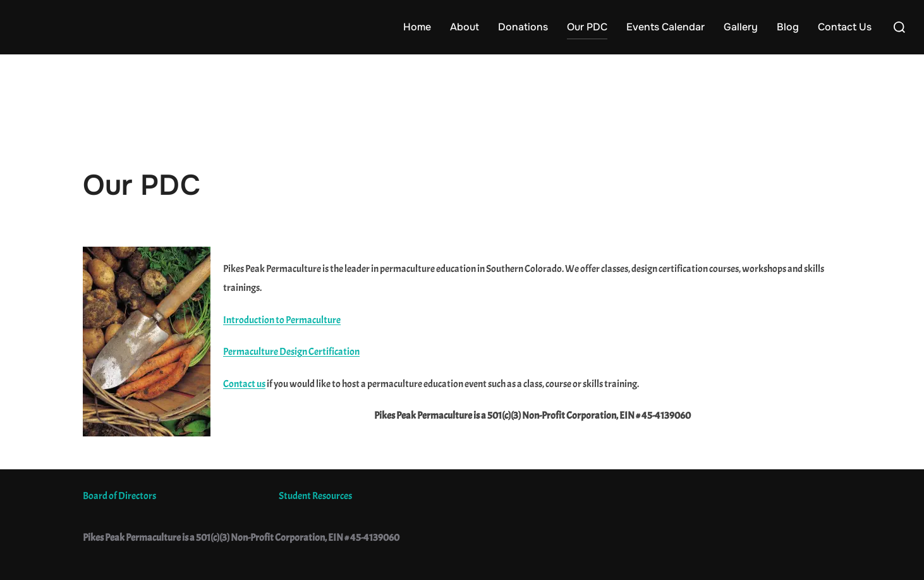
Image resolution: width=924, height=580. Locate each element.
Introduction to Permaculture (282, 320)
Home (417, 27)
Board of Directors (119, 496)
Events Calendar (666, 27)
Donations (523, 27)
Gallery (741, 27)
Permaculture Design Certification (291, 352)
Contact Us (845, 27)
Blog (788, 27)
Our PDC (587, 27)
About (465, 27)
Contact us (244, 384)
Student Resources (315, 496)
